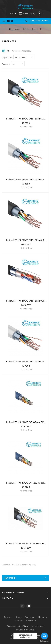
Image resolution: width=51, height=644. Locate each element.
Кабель (26, 29)
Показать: (6, 64)
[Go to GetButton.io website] (44, 641)
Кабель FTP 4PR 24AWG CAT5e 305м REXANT (27, 361)
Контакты (31, 621)
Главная (8, 617)
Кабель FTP (37, 29)
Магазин (17, 29)
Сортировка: (7, 57)
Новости (43, 617)
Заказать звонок (40, 21)
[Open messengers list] (44, 636)
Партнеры (30, 617)
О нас (18, 617)
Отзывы (19, 621)
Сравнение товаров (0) (22, 51)
